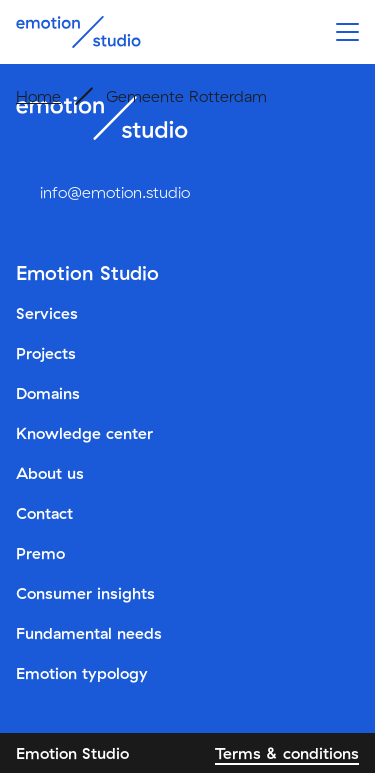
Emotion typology (82, 673)
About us (50, 473)
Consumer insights (85, 593)
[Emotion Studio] (78, 32)
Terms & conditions (287, 753)
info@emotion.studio (115, 192)
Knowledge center (84, 433)
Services (47, 313)
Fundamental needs (89, 633)
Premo (40, 553)
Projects (46, 353)
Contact (44, 513)
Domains (48, 393)
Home (38, 96)
